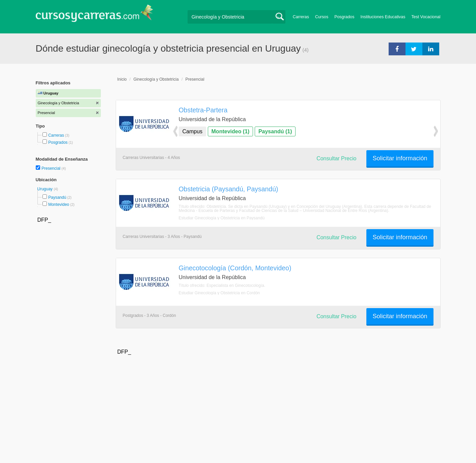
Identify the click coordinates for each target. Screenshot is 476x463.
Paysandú (57, 197)
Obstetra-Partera (203, 110)
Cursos (322, 17)
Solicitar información (400, 158)
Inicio (122, 79)
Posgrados (344, 17)
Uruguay (46, 189)
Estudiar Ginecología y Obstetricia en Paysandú (222, 218)
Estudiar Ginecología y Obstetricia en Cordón (219, 293)
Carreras (301, 17)
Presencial (51, 168)
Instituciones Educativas (383, 17)
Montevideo (59, 205)
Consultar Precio (336, 158)
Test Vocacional (426, 17)
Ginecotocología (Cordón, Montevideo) (235, 268)
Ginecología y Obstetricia (156, 79)
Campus (193, 131)
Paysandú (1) (275, 131)
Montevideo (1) (231, 131)
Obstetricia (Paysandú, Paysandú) (229, 189)
